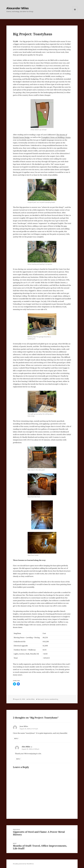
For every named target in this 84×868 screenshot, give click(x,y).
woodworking (54, 699)
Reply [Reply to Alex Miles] (18, 759)
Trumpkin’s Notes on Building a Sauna (56, 137)
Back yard (41, 699)
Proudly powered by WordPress (23, 864)
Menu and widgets (75, 12)
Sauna (47, 699)
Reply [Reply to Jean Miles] (16, 738)
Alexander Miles (17, 8)
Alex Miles (31, 699)
